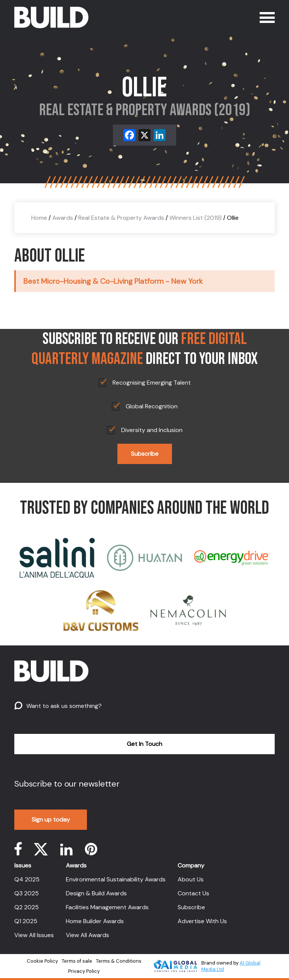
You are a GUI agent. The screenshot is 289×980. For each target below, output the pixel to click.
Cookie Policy (42, 961)
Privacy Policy (84, 971)
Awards (63, 218)
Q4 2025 (27, 879)
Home (39, 218)
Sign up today (51, 819)
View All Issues (34, 935)
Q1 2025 (26, 921)
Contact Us (193, 893)
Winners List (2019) (195, 218)
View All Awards (87, 935)
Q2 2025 (27, 907)
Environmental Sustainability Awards (116, 879)
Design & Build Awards (96, 893)
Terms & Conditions (119, 961)
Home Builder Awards (95, 921)
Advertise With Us (202, 921)
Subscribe (145, 454)
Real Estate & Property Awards (121, 218)
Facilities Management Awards (107, 907)
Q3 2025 (27, 893)
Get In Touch (144, 744)
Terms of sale (77, 961)
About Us (191, 879)
